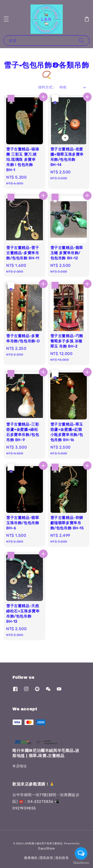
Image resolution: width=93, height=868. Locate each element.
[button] (6, 19)
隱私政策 (46, 858)
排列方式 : (46, 87)
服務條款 (31, 858)
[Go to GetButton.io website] (81, 863)
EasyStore (46, 848)
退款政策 (62, 858)
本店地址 (20, 766)
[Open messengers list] (81, 853)
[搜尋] (81, 40)
